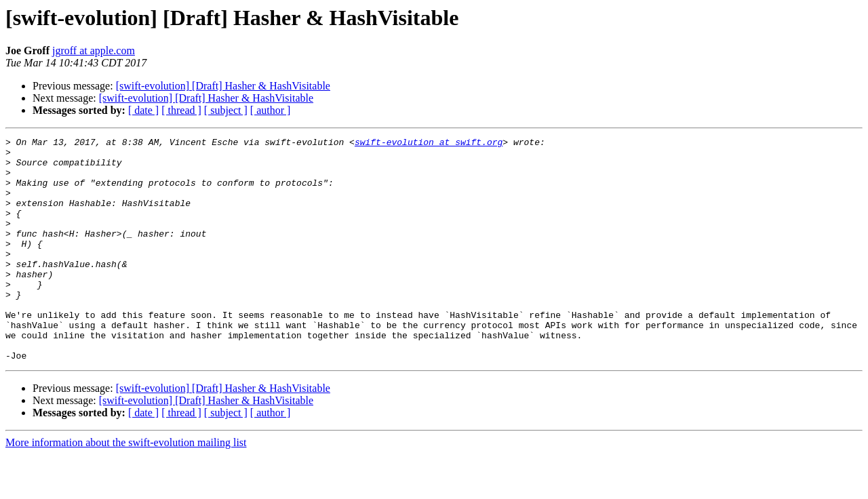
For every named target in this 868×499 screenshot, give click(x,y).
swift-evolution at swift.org (429, 144)
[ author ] (271, 110)
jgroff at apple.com (94, 51)
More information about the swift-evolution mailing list (126, 487)
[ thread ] (181, 110)
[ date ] (143, 110)
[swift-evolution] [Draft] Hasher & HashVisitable (223, 86)
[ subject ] (226, 110)
